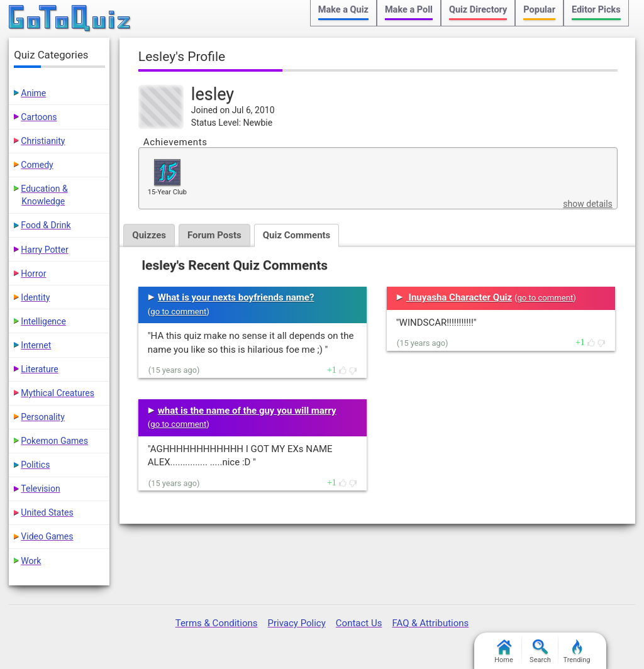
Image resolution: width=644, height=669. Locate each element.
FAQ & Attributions (430, 623)
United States (47, 512)
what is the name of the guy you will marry (247, 411)
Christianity (43, 141)
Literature (39, 369)
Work (31, 561)
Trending (577, 652)
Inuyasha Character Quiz (459, 297)
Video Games (47, 536)
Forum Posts (214, 235)
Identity (35, 297)
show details (587, 204)
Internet (36, 345)
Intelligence (43, 321)
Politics (35, 465)
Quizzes (149, 235)
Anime (33, 93)
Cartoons (39, 117)
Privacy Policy (296, 623)
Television (40, 489)
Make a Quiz (343, 10)
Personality (42, 417)
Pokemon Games (54, 441)
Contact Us (359, 623)
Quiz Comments (297, 235)
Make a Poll (409, 10)
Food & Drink (46, 225)
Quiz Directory (478, 10)
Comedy (37, 165)
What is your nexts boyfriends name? (236, 297)
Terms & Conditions (217, 623)
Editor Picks (596, 10)
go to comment (178, 312)
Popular (539, 10)
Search (540, 652)
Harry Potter (44, 250)
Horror (33, 274)
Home (504, 652)
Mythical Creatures (58, 393)
